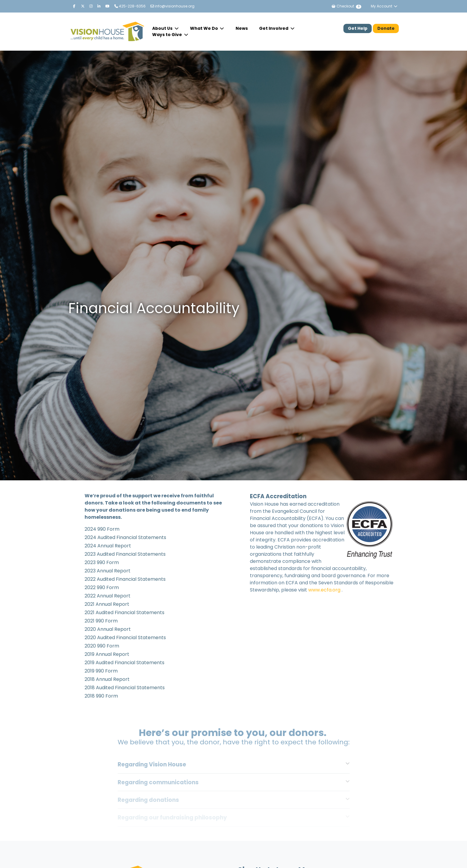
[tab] (234, 764)
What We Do (204, 28)
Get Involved (274, 28)
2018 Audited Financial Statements (125, 688)
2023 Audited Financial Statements (126, 554)
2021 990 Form (101, 621)
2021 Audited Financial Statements (124, 612)
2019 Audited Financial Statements (124, 663)
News (242, 28)
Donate (386, 28)
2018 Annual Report (107, 679)
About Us (163, 28)
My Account (384, 6)
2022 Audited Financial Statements (125, 579)
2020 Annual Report (108, 629)
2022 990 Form (102, 587)
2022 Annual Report (108, 596)
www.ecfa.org (324, 590)
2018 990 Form (101, 696)
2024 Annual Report (108, 546)
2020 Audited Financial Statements (125, 638)
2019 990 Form (101, 671)
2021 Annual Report (107, 604)
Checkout (346, 6)
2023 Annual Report (108, 571)
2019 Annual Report (107, 654)
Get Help (358, 28)
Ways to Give (168, 35)
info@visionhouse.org (172, 6)
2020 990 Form (102, 646)
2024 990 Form (102, 529)
